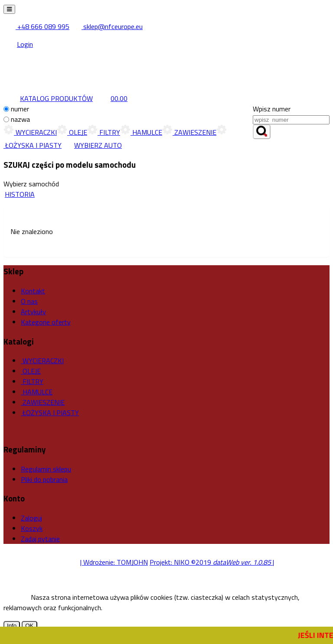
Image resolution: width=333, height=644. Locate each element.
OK (29, 626)
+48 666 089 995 (37, 26)
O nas (29, 301)
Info (12, 626)
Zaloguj (31, 518)
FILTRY (104, 132)
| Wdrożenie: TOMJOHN (114, 562)
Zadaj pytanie (40, 539)
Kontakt (33, 291)
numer (20, 109)
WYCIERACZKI (30, 132)
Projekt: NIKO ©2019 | (212, 562)
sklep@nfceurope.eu (107, 26)
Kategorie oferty (46, 322)
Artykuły (33, 312)
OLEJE (72, 132)
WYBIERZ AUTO (92, 145)
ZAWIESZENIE (189, 132)
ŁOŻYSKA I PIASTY (50, 413)
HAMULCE (141, 132)
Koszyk (32, 528)
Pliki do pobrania (44, 479)
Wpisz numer (272, 109)
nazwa (20, 119)
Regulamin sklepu (46, 469)
